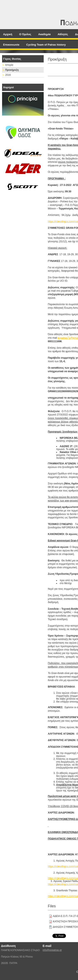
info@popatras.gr (52, 950)
